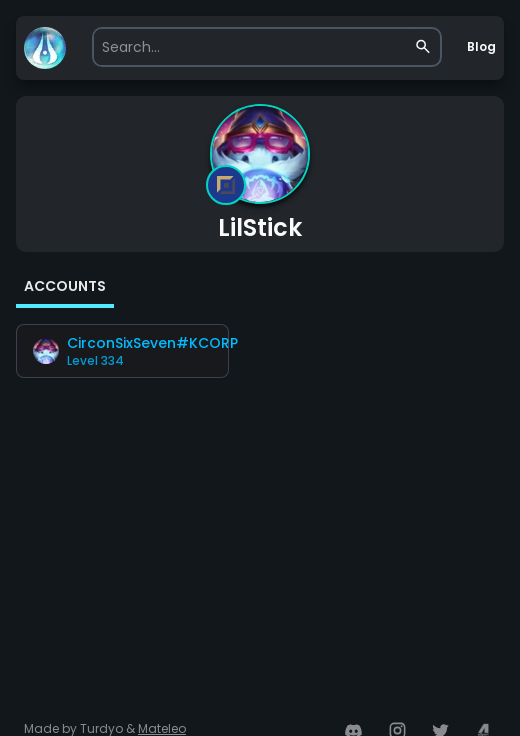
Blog (481, 46)
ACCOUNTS (65, 286)
